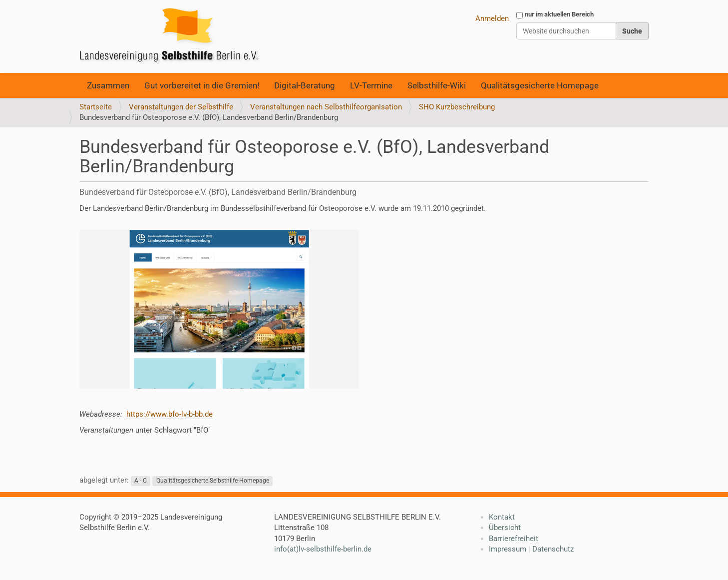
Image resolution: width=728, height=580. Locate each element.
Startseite (96, 107)
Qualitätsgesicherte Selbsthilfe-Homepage (213, 481)
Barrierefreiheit (514, 539)
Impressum (508, 549)
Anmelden (492, 18)
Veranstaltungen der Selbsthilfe (181, 107)
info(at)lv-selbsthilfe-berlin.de (323, 549)
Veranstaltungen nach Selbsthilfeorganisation (326, 107)
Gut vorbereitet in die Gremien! (202, 85)
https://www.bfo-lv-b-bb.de (170, 414)
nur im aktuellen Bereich (559, 14)
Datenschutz (553, 549)
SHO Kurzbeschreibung (457, 107)
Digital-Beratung (305, 85)
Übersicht (505, 528)
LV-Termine (371, 85)
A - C (141, 481)
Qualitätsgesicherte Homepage (540, 85)
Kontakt (502, 517)
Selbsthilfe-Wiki (437, 85)
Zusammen (108, 85)
